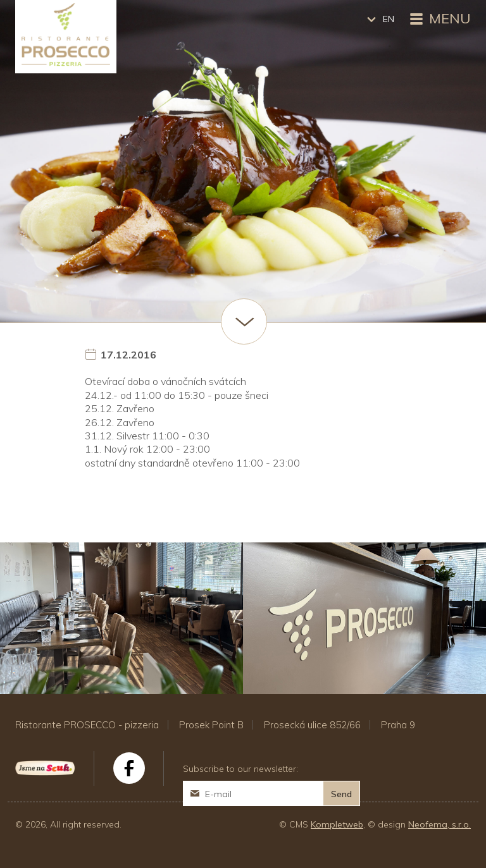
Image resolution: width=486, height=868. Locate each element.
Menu (439, 20)
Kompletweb (337, 824)
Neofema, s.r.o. (439, 824)
